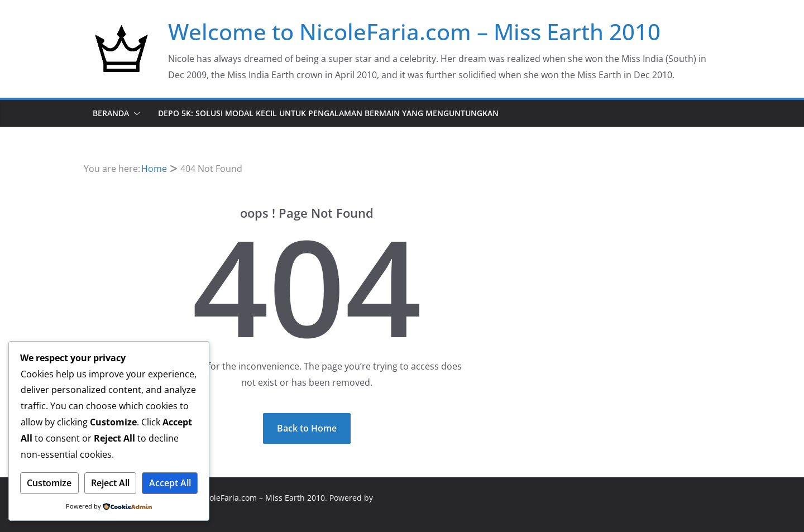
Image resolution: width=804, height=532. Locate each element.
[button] (135, 113)
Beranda (111, 113)
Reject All (110, 483)
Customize (49, 483)
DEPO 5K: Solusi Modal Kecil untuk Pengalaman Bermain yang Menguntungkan (328, 113)
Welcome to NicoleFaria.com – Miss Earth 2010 (414, 32)
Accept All (170, 483)
